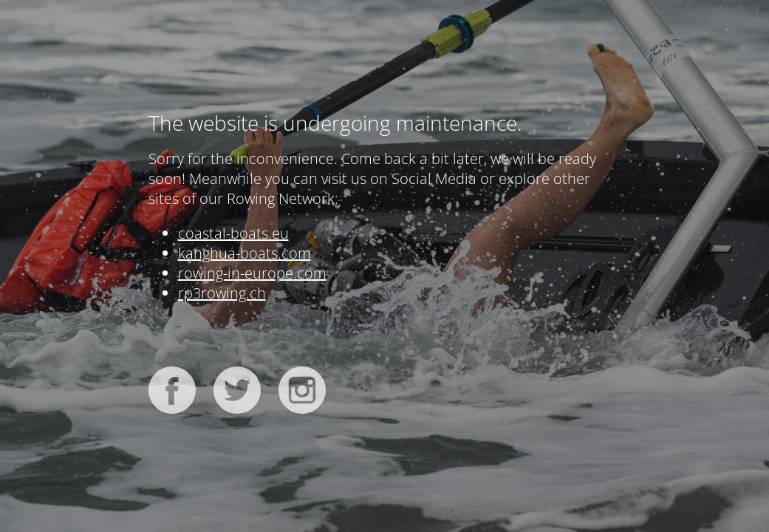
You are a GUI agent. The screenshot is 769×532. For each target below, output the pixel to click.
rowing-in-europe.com (252, 273)
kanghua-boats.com (245, 253)
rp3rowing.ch (222, 293)
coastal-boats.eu (233, 233)
